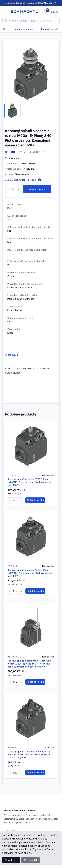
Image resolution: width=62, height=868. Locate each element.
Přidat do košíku (37, 189)
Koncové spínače (50, 29)
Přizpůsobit (31, 860)
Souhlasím (11, 860)
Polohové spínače (23, 29)
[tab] (12, 111)
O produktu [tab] (11, 355)
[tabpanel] (31, 74)
